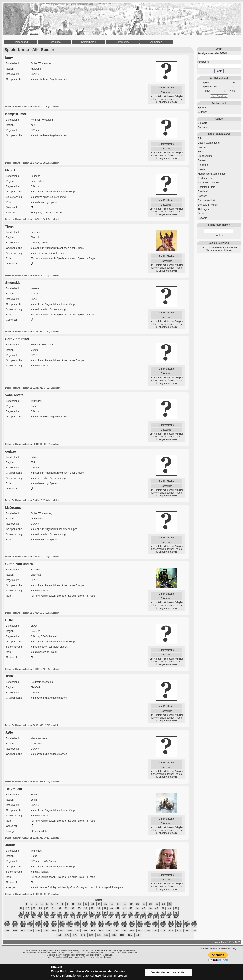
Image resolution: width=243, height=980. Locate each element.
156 (46, 931)
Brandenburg (205, 156)
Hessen (202, 169)
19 (131, 904)
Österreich (203, 214)
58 (66, 913)
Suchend (203, 127)
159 (70, 931)
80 (46, 917)
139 (108, 926)
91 (117, 917)
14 (99, 904)
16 (112, 904)
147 (171, 926)
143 (140, 926)
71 (150, 913)
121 (163, 922)
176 (59, 935)
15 (105, 904)
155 (38, 931)
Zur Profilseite (166, 88)
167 (132, 931)
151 (7, 931)
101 (7, 922)
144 (147, 926)
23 (157, 904)
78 (33, 917)
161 (85, 931)
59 (73, 913)
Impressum (122, 975)
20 (138, 904)
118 (140, 922)
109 (70, 922)
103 (23, 922)
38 (98, 908)
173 (179, 931)
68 (131, 913)
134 (70, 926)
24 (164, 904)
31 (53, 908)
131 (46, 926)
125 (194, 922)
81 (53, 917)
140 (116, 926)
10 (73, 904)
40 (111, 908)
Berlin (201, 152)
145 (155, 926)
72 (157, 913)
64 (105, 913)
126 (7, 926)
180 (91, 935)
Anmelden (156, 42)
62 (92, 913)
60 (79, 913)
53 (34, 913)
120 (155, 922)
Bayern (202, 147)
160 (77, 931)
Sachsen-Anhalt (206, 200)
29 (40, 908)
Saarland (203, 191)
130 (38, 926)
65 (111, 913)
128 (23, 926)
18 (125, 904)
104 (30, 922)
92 (124, 917)
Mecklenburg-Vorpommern (212, 174)
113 (101, 922)
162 (93, 931)
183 (114, 935)
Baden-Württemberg (209, 143)
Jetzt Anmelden (219, 96)
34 (73, 908)
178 (75, 935)
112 (93, 922)
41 (118, 908)
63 (98, 913)
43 (131, 908)
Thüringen (203, 209)
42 (124, 908)
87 (91, 917)
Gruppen (203, 112)
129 (30, 926)
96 (149, 917)
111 (85, 922)
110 (77, 922)
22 (151, 904)
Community (122, 42)
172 (171, 931)
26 (21, 908)
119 (147, 922)
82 (59, 917)
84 (72, 917)
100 (176, 917)
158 (62, 931)
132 (54, 926)
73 (163, 913)
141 (124, 926)
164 (108, 931)
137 (93, 926)
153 (23, 931)
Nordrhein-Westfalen (209, 183)
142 (132, 926)
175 (194, 931)
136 (85, 926)
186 (138, 935)
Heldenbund (21, 42)
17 (118, 904)
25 (170, 904)
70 (144, 913)
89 (104, 917)
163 (101, 931)
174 (187, 931)
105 (38, 922)
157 (54, 931)
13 (92, 904)
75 (176, 913)
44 (137, 908)
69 (137, 913)
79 (40, 917)
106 (46, 922)
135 (77, 926)
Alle (200, 138)
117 (132, 922)
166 (124, 931)
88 (98, 917)
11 (79, 904)
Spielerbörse (89, 42)
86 (85, 917)
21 (144, 904)
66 (118, 913)
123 (179, 922)
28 (34, 908)
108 (62, 922)
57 (60, 913)
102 (15, 922)
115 (116, 922)
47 (157, 908)
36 (86, 908)
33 (66, 908)
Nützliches (55, 42)
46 (150, 908)
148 (179, 926)
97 (156, 917)
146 (163, 926)
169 (147, 931)
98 (162, 917)
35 (79, 908)
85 (78, 917)
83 (66, 917)
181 (99, 935)
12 (86, 904)
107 (54, 922)
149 (187, 926)
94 (137, 917)
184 (122, 935)
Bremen (202, 160)
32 (60, 908)
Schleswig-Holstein (208, 205)
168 (140, 931)
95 (143, 917)
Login (219, 71)
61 (86, 913)
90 (111, 917)
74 (170, 913)
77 (27, 917)
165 (116, 931)
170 (155, 931)
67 (124, 913)
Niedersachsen (206, 178)
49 (170, 908)
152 (15, 931)
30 (47, 908)
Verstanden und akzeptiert (169, 972)
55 (47, 913)
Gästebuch (166, 92)
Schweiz (202, 218)
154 (30, 931)
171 (163, 931)
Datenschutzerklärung (97, 975)
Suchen (219, 235)
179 (83, 935)
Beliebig (203, 123)
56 (53, 913)
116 (124, 922)
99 (169, 917)
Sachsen (203, 196)
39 (105, 908)
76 (20, 917)
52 (28, 913)
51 (21, 913)
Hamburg (203, 165)
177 (67, 935)
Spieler (202, 108)
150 (194, 926)
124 (187, 922)
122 (171, 922)
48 (163, 908)
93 (130, 917)
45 (144, 908)
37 (92, 908)
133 (62, 926)
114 (108, 922)
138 (101, 926)
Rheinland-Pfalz (206, 187)
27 (28, 908)
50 (176, 908)
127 (15, 926)
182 (106, 935)
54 (40, 913)
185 (130, 935)
